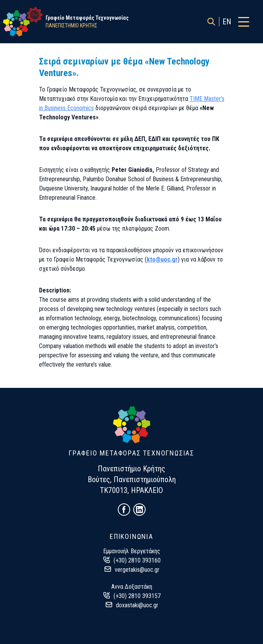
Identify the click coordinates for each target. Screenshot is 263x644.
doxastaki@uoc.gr (137, 605)
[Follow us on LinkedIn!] (139, 510)
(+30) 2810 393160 (137, 560)
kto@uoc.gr (162, 259)
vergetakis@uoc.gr (137, 570)
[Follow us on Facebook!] (124, 510)
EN (227, 22)
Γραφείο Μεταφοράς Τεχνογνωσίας (87, 18)
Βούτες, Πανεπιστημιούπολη (132, 479)
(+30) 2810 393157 (137, 596)
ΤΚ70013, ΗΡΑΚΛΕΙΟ (131, 490)
